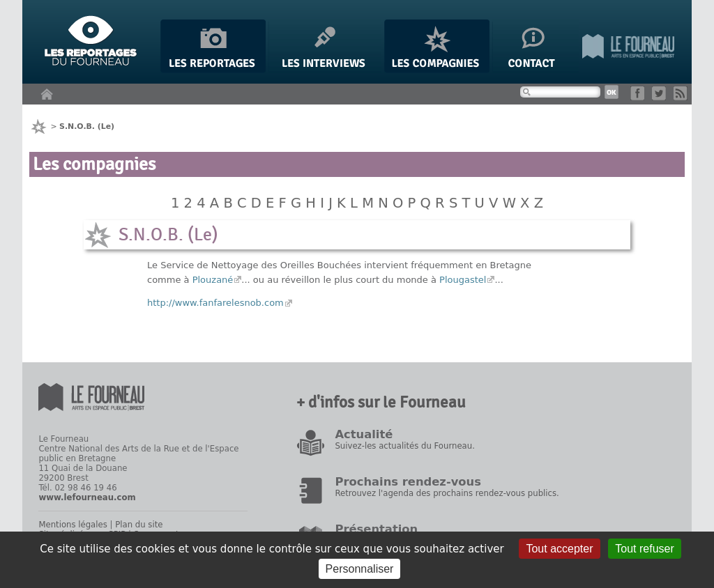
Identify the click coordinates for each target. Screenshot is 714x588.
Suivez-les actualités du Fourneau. (404, 446)
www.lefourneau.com (87, 497)
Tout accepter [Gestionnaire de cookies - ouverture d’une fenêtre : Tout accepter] (559, 549)
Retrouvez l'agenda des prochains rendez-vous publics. (447, 493)
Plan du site (139, 525)
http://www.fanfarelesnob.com (215, 303)
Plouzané (213, 280)
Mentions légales (73, 525)
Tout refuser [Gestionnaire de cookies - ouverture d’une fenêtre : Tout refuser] (644, 549)
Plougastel (463, 280)
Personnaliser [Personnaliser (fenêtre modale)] (360, 569)
